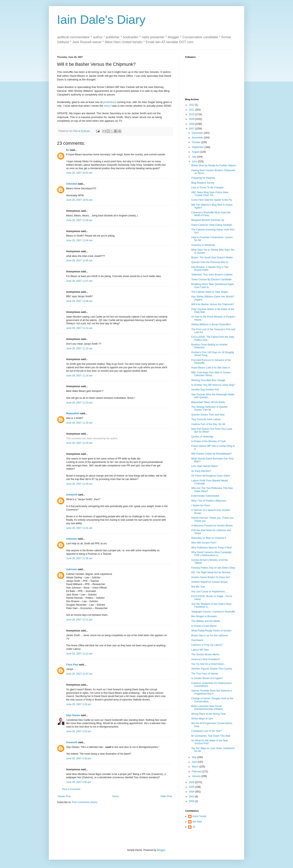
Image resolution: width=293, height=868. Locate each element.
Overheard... (198, 640)
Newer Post (64, 796)
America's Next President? (206, 659)
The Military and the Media (206, 621)
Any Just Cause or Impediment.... (209, 592)
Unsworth (72, 495)
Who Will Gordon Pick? (204, 543)
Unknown (72, 184)
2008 (192, 124)
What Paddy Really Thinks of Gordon (211, 631)
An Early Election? (201, 471)
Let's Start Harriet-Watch (205, 466)
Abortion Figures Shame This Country (212, 669)
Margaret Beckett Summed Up (208, 220)
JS (194, 827)
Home (116, 796)
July (194, 157)
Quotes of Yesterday (202, 437)
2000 (192, 801)
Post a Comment (71, 789)
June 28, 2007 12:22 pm (79, 654)
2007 (192, 129)
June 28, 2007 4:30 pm (79, 758)
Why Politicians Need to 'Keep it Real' (212, 548)
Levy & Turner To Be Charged (207, 187)
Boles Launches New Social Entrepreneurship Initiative (207, 708)
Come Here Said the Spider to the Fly (212, 200)
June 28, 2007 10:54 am (79, 200)
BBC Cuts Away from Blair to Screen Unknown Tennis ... (211, 374)
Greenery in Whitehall (203, 245)
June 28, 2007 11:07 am (79, 281)
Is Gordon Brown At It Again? (207, 678)
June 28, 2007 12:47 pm (79, 674)
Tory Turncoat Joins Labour (206, 419)
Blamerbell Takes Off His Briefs (208, 402)
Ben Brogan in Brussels (204, 616)
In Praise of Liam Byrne (204, 626)
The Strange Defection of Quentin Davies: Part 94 (209, 408)
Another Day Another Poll (205, 390)
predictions (110, 102)
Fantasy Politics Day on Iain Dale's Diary (213, 568)
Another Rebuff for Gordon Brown (209, 582)
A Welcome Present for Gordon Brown (212, 526)
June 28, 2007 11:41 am (79, 528)
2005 (192, 787)
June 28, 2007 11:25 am (79, 423)
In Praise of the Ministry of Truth (208, 441)
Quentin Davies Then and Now (208, 415)
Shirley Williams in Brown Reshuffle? (211, 324)
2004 (192, 792)
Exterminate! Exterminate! (205, 496)
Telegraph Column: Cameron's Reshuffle (213, 612)
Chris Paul (72, 665)
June (195, 161)
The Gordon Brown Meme (205, 654)
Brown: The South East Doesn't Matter (212, 258)
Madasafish (73, 413)
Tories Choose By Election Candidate (211, 279)
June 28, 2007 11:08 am (79, 301)
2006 (192, 782)
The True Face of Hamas (205, 674)
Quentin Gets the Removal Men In (210, 262)
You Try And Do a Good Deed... (208, 664)
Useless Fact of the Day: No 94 (208, 424)
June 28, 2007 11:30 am (79, 443)
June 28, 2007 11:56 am (79, 558)
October (197, 142)
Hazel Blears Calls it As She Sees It (210, 368)
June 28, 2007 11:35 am (79, 484)
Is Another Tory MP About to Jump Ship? (213, 385)
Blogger (161, 850)
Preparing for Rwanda (203, 178)
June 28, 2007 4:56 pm (79, 782)
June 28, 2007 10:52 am (79, 173)
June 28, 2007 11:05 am (79, 261)
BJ (68, 150)
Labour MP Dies (200, 650)
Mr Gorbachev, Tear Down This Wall (211, 736)
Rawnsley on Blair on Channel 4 (209, 538)
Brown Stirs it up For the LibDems (209, 636)
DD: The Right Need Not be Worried (211, 572)
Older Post (166, 796)
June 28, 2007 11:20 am (79, 403)
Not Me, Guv (198, 587)
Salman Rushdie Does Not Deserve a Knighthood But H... (212, 692)
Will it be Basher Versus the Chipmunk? (213, 304)
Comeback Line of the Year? (207, 731)
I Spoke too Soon (201, 505)
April (195, 762)
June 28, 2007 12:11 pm (79, 620)
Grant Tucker (199, 816)
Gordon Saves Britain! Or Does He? (211, 577)
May (195, 757)
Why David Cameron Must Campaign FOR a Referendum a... (211, 554)
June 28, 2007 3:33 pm (79, 731)
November (198, 138)
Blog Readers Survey (203, 183)
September (198, 147)
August (196, 152)
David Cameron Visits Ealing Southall (212, 225)
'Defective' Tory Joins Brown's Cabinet (212, 275)
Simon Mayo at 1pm (202, 719)
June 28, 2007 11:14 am (79, 328)
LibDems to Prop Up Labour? (207, 645)
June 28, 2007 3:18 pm (79, 704)
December (198, 133)
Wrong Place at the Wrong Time (209, 714)
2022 (192, 105)
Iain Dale (197, 822)
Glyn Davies (73, 715)
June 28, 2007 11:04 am (79, 220)
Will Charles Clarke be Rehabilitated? (212, 454)
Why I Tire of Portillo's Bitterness (209, 501)
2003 (192, 797)
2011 (192, 110)
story (107, 106)
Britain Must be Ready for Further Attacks (214, 165)
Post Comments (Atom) (85, 802)
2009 (192, 119)
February (197, 772)
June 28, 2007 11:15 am (79, 349)
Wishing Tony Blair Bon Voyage (208, 380)
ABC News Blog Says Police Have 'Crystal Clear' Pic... (210, 194)
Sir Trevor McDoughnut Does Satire (210, 476)
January (197, 776)
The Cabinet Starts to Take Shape (210, 292)
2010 (192, 114)
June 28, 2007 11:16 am (79, 376)
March (196, 767)
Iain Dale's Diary (101, 20)
